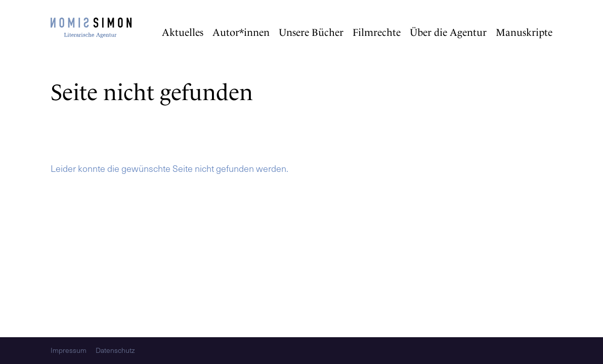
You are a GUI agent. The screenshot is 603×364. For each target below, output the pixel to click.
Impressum (69, 351)
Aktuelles (183, 32)
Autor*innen (241, 32)
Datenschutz (115, 351)
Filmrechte (377, 32)
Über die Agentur (448, 32)
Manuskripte (524, 32)
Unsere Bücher (311, 32)
